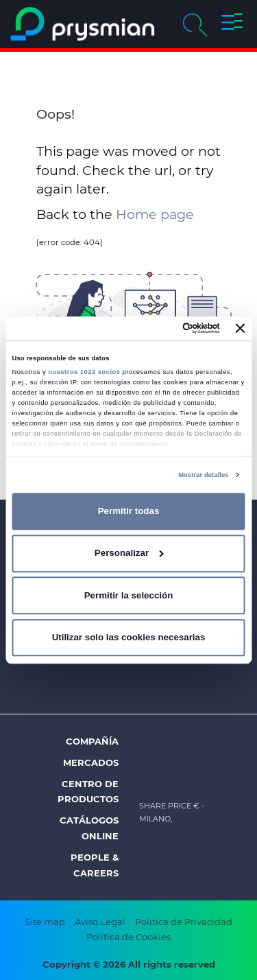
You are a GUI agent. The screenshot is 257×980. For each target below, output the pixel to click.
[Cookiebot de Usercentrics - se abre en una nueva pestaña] (164, 329)
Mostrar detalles (203, 475)
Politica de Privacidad (184, 922)
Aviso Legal (100, 922)
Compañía (92, 741)
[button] (232, 24)
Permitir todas (129, 511)
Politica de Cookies (128, 937)
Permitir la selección (129, 595)
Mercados (91, 762)
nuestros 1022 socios (84, 372)
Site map (45, 922)
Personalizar (129, 553)
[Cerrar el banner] (241, 329)
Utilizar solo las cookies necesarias (129, 637)
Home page (155, 214)
